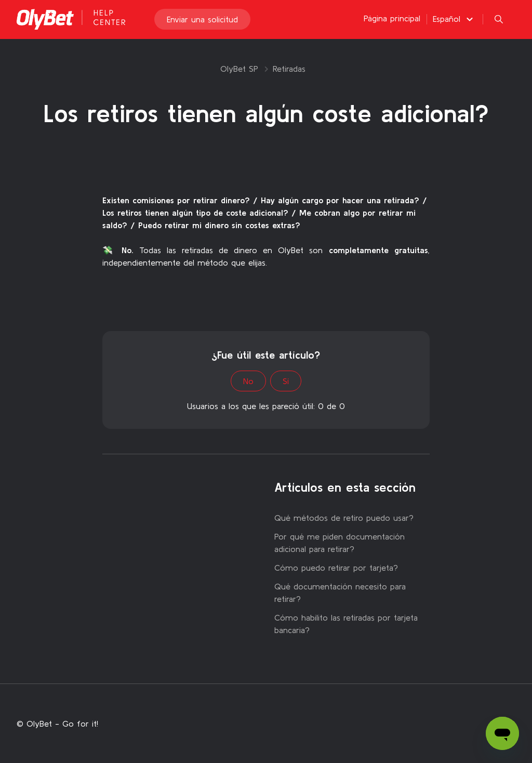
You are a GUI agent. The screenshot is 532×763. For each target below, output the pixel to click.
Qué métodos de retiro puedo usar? (344, 518)
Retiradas (289, 69)
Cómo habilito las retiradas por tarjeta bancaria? (346, 624)
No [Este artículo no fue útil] (248, 381)
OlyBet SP (239, 69)
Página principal (392, 22)
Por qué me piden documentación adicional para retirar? (340, 543)
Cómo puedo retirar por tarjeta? (336, 568)
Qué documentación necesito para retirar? (340, 593)
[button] (454, 22)
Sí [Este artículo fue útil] (286, 381)
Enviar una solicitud (202, 23)
